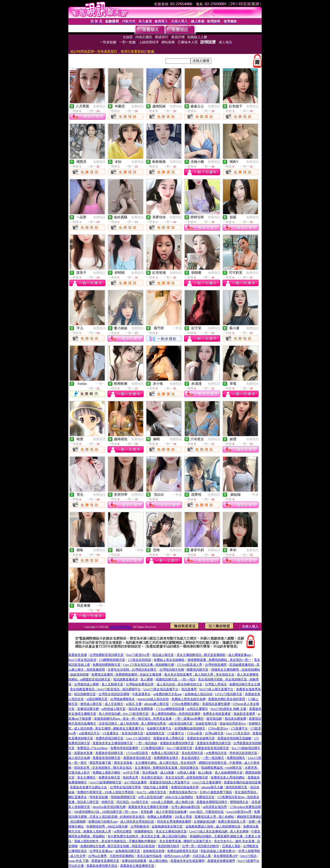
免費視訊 (99, 106)
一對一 (101, 384)
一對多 (177, 328)
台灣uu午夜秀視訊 (121, 627)
